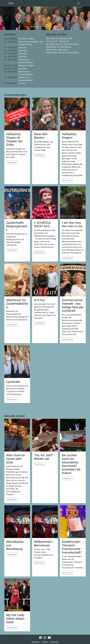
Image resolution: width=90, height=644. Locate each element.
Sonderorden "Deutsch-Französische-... (63, 52)
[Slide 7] (58, 27)
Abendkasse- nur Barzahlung (59, 47)
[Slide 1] (32, 27)
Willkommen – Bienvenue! (57, 50)
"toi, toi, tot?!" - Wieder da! (57, 41)
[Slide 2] (37, 27)
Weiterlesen (12, 162)
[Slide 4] (45, 27)
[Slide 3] (41, 27)
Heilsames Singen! (26, 39)
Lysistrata (22, 47)
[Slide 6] (53, 27)
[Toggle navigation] (78, 3)
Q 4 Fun (22, 83)
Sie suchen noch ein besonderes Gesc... (63, 44)
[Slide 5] (49, 27)
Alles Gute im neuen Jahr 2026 (59, 38)
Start (11, 3)
